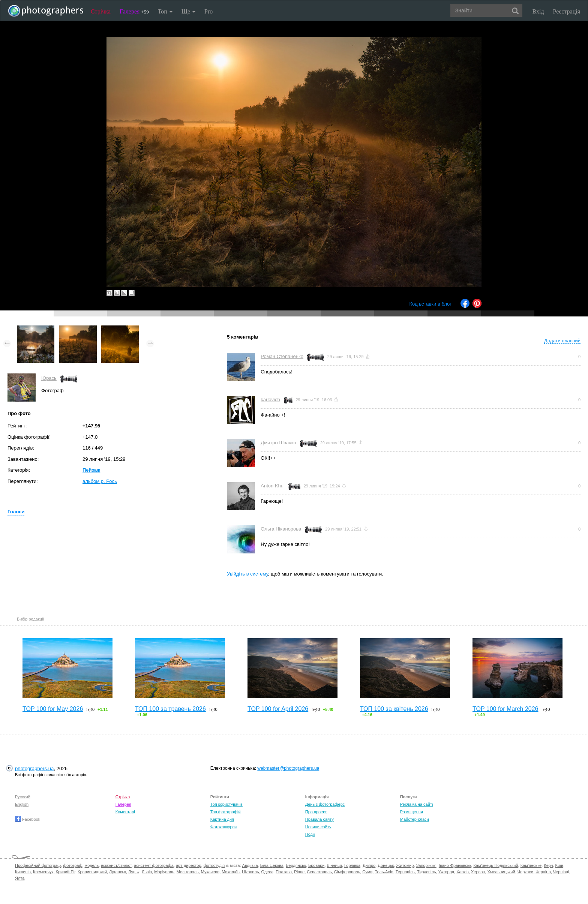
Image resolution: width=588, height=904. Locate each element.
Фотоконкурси (223, 827)
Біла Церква (272, 865)
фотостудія (214, 865)
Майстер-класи (415, 819)
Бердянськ (296, 865)
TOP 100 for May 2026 (53, 709)
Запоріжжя (426, 865)
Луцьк (134, 872)
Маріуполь (164, 872)
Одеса (267, 872)
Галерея (134, 11)
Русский (23, 797)
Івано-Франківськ (455, 865)
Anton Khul (273, 486)
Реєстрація (567, 11)
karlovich (270, 400)
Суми (367, 872)
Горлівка (352, 865)
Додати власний (562, 341)
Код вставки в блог (430, 304)
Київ (559, 865)
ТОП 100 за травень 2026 (170, 709)
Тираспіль (427, 872)
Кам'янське (531, 865)
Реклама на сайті (417, 804)
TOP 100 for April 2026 (278, 709)
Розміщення (412, 812)
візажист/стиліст (116, 865)
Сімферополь (347, 872)
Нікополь (250, 872)
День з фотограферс (325, 804)
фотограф (73, 865)
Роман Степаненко (282, 356)
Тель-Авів (384, 872)
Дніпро (369, 865)
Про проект (316, 812)
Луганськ (118, 872)
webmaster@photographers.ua (288, 768)
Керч (548, 865)
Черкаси (525, 872)
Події (310, 834)
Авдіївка (250, 865)
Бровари (316, 865)
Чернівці (561, 872)
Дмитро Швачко (278, 443)
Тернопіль (405, 872)
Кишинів (23, 872)
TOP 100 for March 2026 (505, 709)
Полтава (284, 872)
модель (92, 865)
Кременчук (43, 872)
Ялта (20, 878)
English (22, 804)
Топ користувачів (226, 804)
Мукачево (210, 872)
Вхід (538, 11)
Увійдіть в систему (247, 574)
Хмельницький (501, 872)
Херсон (478, 872)
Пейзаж (91, 470)
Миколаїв (231, 872)
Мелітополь (188, 872)
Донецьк (386, 865)
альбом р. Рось (100, 481)
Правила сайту (319, 819)
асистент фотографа (154, 865)
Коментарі (125, 812)
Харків (463, 872)
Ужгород (446, 872)
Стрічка (101, 11)
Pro (208, 11)
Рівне (299, 872)
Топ (165, 11)
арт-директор (189, 865)
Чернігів (543, 872)
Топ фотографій (226, 812)
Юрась (49, 378)
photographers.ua (34, 768)
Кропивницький (92, 872)
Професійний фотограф (38, 865)
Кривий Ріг (66, 872)
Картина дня (222, 819)
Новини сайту (318, 827)
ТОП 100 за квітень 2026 (394, 709)
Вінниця (334, 865)
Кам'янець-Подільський (496, 865)
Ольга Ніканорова (281, 529)
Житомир (405, 865)
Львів (147, 872)
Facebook (28, 819)
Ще (188, 11)
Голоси (16, 512)
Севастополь (319, 872)
